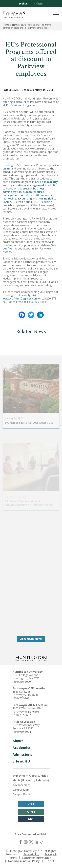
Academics (22, 748)
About (18, 741)
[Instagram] (26, 842)
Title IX (50, 861)
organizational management (26, 185)
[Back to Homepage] (31, 658)
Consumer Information (37, 858)
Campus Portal (22, 794)
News (15, 25)
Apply (31, 812)
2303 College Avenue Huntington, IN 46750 (26, 677)
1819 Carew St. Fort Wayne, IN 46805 (26, 693)
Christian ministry (46, 182)
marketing (9, 198)
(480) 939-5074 (22, 732)
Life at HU (21, 761)
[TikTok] (42, 842)
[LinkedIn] (36, 842)
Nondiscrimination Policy (24, 861)
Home (6, 25)
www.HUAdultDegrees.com (20, 298)
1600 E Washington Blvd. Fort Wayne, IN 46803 (28, 710)
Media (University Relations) (31, 780)
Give (31, 819)
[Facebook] (21, 842)
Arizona (38, 4)
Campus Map (21, 790)
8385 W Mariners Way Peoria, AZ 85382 (26, 727)
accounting (25, 198)
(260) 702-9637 (22, 715)
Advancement (22, 785)
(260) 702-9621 (22, 698)
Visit (31, 804)
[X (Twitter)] (31, 842)
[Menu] (56, 15)
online (7, 168)
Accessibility (31, 854)
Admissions (22, 754)
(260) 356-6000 (22, 682)
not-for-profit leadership (37, 195)
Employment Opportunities (30, 776)
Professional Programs (21, 105)
